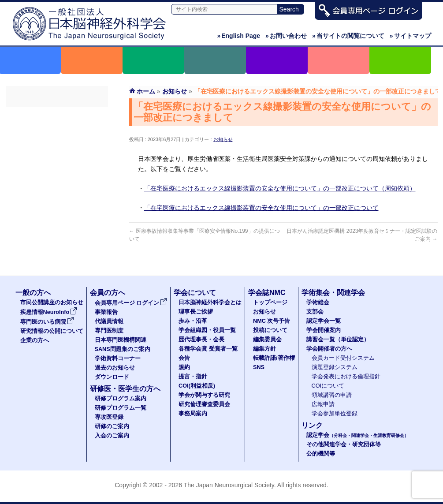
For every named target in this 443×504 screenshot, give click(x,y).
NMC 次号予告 (272, 321)
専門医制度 (57, 163)
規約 (184, 367)
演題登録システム (335, 367)
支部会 (315, 312)
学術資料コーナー (57, 210)
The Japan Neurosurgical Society (229, 485)
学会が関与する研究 (204, 395)
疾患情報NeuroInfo (49, 312)
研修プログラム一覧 (121, 408)
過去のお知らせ (57, 226)
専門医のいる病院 (47, 322)
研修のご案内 (112, 426)
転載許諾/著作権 (274, 358)
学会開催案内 (324, 330)
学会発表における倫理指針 (346, 377)
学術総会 (318, 302)
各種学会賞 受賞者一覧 (208, 349)
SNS (259, 367)
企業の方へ (35, 340)
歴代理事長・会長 (201, 340)
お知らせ (223, 139)
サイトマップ (410, 36)
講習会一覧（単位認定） (338, 340)
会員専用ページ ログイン (57, 115)
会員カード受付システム (343, 358)
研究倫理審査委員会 (204, 404)
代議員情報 (109, 321)
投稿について (270, 330)
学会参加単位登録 (335, 414)
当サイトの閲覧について (348, 36)
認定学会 (357, 435)
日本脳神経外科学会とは (210, 302)
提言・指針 (193, 377)
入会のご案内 (112, 436)
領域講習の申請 (332, 395)
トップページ (270, 302)
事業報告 (57, 131)
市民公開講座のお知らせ (52, 302)
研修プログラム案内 (121, 399)
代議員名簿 (57, 147)
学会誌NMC (267, 293)
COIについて (328, 386)
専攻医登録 (109, 417)
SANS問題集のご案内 (57, 194)
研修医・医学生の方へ (125, 389)
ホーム (146, 91)
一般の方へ (33, 293)
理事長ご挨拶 (196, 312)
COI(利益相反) (197, 386)
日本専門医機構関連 (57, 179)
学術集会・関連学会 (333, 293)
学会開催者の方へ (329, 349)
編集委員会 (267, 340)
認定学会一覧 (324, 321)
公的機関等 (321, 454)
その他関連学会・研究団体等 (344, 444)
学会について (195, 293)
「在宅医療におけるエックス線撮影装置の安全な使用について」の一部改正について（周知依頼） (280, 188)
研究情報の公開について (52, 331)
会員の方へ (108, 293)
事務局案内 (193, 414)
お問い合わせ (286, 36)
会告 (184, 358)
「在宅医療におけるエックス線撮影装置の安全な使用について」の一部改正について (261, 208)
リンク (312, 425)
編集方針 (264, 349)
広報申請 (323, 404)
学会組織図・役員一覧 (207, 330)
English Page (238, 36)
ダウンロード (57, 242)
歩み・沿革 (193, 321)
